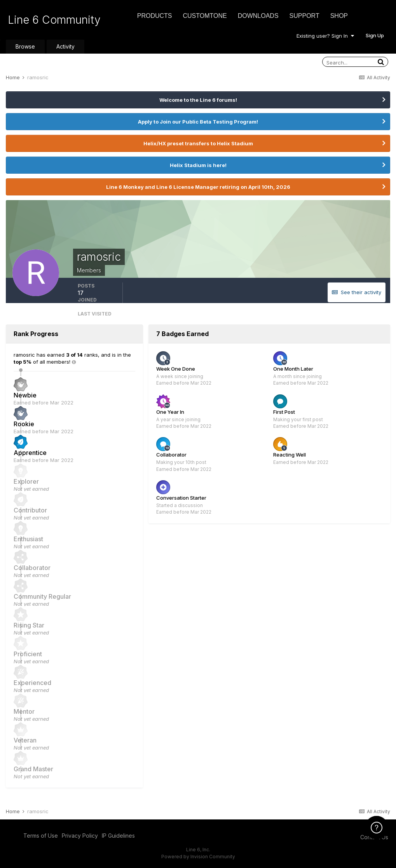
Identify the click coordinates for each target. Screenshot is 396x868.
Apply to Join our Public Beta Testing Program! (198, 122)
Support (304, 16)
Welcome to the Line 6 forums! (198, 100)
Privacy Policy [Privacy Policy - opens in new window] (80, 836)
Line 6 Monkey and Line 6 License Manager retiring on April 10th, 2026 (198, 187)
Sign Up (375, 35)
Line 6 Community (54, 20)
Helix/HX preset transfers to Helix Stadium (198, 143)
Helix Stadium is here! (198, 165)
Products (155, 16)
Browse (25, 46)
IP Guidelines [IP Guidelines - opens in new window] (118, 836)
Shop (339, 16)
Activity (65, 46)
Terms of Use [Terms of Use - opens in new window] (41, 836)
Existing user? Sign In (325, 36)
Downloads (258, 16)
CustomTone (205, 16)
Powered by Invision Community (198, 857)
